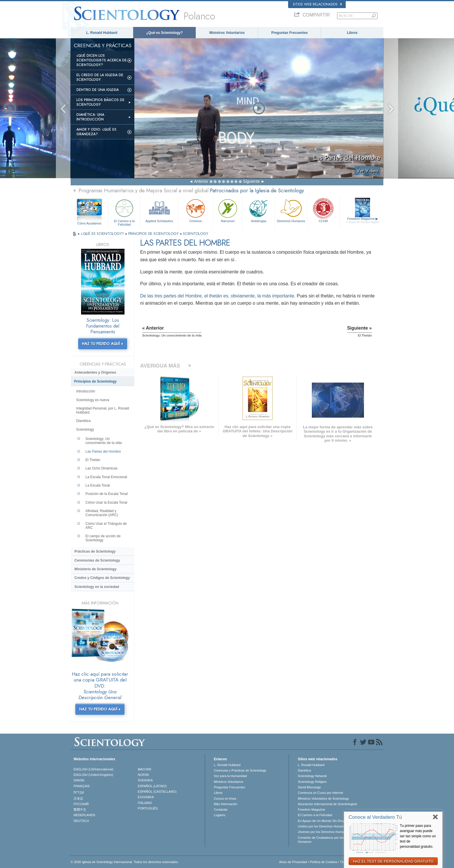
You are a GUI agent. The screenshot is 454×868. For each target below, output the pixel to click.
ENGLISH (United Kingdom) (93, 775)
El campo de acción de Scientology (103, 538)
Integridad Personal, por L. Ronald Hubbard (103, 410)
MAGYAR (145, 769)
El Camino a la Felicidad (124, 212)
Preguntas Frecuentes (290, 33)
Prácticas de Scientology (95, 551)
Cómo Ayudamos (89, 223)
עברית (79, 792)
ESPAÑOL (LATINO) (152, 786)
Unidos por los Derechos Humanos (322, 826)
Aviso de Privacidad (293, 862)
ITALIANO (145, 803)
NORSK (143, 775)
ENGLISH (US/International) (94, 769)
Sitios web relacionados (317, 4)
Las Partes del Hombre (103, 452)
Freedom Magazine (363, 220)
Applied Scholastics (159, 210)
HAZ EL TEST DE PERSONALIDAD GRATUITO (393, 861)
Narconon (228, 210)
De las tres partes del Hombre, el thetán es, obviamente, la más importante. (218, 296)
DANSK (79, 780)
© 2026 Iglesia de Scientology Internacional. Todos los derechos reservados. (125, 862)
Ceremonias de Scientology (97, 560)
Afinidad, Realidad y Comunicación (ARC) (102, 513)
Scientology (85, 430)
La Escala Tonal (98, 485)
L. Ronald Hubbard (102, 33)
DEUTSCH (81, 821)
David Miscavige (309, 787)
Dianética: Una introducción (90, 117)
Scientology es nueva (93, 400)
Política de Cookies (323, 862)
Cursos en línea (225, 798)
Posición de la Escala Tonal (107, 494)
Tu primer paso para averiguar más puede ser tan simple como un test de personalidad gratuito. (418, 836)
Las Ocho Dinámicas (101, 468)
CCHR (323, 210)
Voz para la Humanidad (230, 776)
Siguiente (251, 181)
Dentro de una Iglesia (98, 90)
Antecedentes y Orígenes (95, 372)
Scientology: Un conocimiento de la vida (104, 441)
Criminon (196, 210)
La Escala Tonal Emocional (106, 477)
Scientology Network (312, 776)
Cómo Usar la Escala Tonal (106, 502)
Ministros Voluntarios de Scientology (323, 798)
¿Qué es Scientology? (164, 33)
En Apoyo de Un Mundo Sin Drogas (323, 821)
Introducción (86, 391)
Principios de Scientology (95, 381)
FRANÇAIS (82, 786)
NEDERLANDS (84, 815)
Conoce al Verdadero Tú (375, 817)
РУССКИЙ (81, 804)
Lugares (219, 815)
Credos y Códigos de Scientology (102, 578)
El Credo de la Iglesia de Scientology (100, 77)
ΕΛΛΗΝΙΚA (146, 797)
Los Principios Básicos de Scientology (100, 102)
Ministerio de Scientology (95, 569)
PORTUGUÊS (148, 808)
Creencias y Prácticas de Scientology (240, 770)
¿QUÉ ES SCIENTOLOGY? (103, 234)
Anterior (201, 181)
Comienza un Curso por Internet (320, 793)
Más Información (225, 804)
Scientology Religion (312, 782)
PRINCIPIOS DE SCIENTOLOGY (154, 234)
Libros (352, 33)
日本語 (78, 798)
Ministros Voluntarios (227, 33)
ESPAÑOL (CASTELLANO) (157, 792)
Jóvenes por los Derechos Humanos (323, 832)
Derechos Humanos (291, 210)
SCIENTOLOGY (196, 234)
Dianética (83, 421)
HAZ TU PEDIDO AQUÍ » (102, 344)
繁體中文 (80, 809)
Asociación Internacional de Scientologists (327, 804)
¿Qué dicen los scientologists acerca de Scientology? (102, 60)
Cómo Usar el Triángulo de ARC (106, 526)
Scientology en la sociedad (97, 587)
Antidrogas (259, 210)
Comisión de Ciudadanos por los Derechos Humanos (328, 840)
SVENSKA (145, 780)
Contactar (221, 809)
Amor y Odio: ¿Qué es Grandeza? (96, 132)
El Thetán (93, 460)
